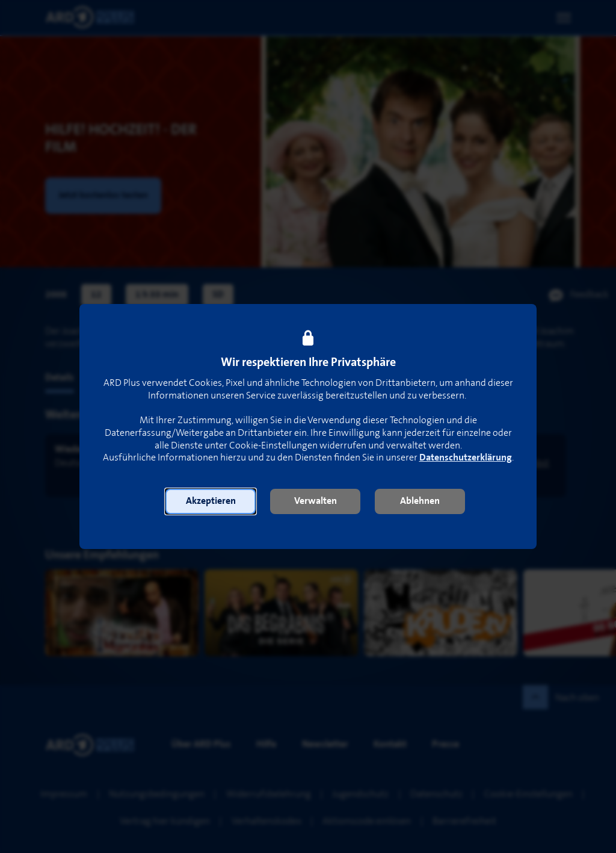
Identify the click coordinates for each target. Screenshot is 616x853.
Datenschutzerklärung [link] (466, 458)
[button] (211, 501)
